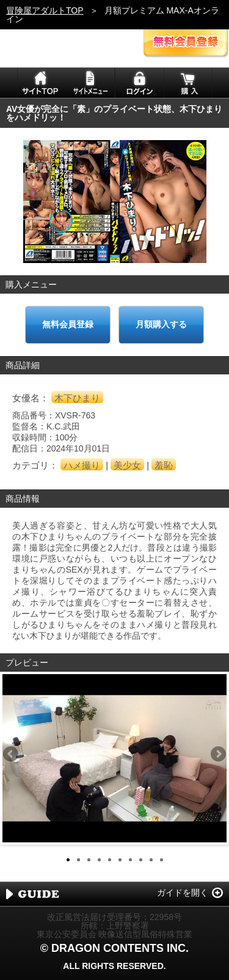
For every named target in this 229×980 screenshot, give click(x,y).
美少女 (127, 465)
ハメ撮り (82, 465)
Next (217, 755)
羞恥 (164, 465)
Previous (12, 755)
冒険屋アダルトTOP (45, 10)
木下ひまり (77, 398)
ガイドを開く (183, 893)
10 (162, 860)
